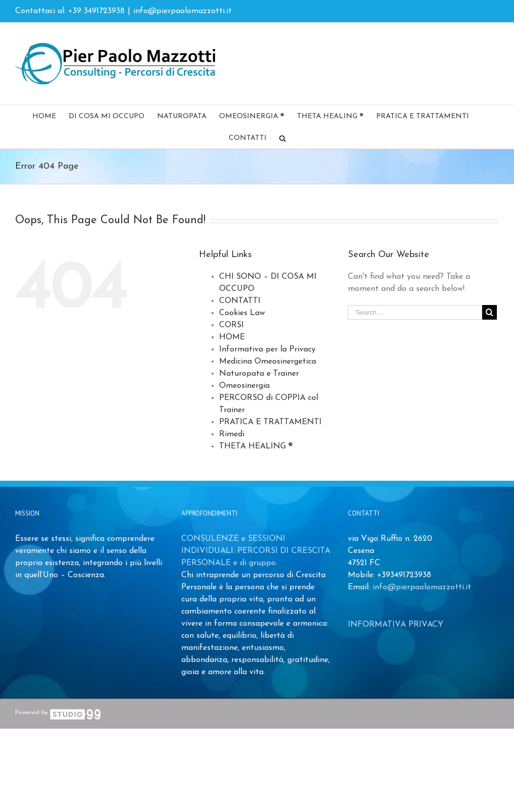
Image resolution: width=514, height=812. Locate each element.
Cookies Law (242, 313)
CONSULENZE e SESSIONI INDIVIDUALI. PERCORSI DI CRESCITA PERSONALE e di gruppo (256, 551)
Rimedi (232, 434)
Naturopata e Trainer (259, 374)
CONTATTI (240, 301)
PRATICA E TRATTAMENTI (270, 422)
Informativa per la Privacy (267, 349)
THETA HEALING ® (256, 446)
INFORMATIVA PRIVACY (396, 625)
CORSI (232, 325)
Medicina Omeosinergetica (268, 362)
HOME (232, 337)
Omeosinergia (244, 386)
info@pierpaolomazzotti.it (183, 11)
